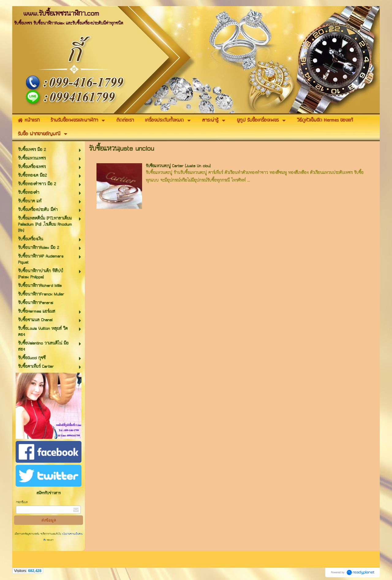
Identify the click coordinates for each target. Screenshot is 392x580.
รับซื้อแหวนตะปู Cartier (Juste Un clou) (178, 166)
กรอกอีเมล (22, 502)
